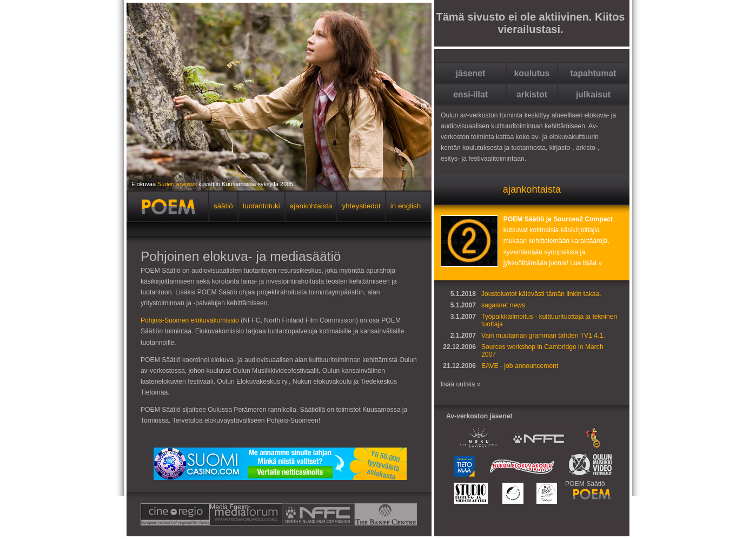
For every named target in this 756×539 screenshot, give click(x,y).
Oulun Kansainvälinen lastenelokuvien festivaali (595, 437)
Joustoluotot (499, 294)
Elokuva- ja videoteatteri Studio (469, 493)
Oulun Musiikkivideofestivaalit (588, 466)
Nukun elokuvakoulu (523, 466)
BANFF (353, 514)
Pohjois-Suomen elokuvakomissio (190, 320)
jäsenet (470, 73)
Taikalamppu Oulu (548, 493)
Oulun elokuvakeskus (512, 493)
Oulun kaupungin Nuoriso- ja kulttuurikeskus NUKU (476, 437)
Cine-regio (175, 514)
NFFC (285, 514)
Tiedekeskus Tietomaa (466, 466)
